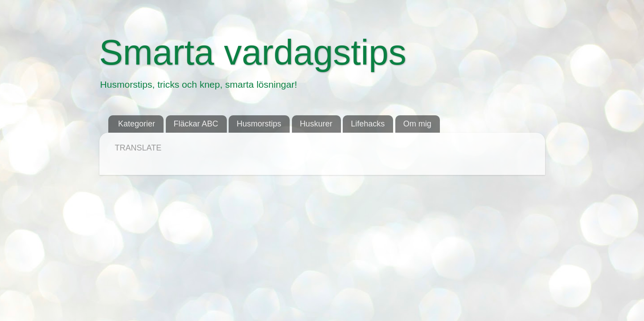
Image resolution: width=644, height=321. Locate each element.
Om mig (417, 124)
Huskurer (316, 124)
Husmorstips (259, 124)
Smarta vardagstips (253, 52)
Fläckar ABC (196, 124)
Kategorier (137, 124)
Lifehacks (368, 124)
